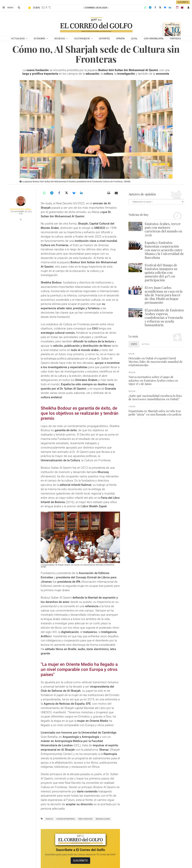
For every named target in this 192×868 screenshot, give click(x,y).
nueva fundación (85, 819)
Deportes (104, 39)
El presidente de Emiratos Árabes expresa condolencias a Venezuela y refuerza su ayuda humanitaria (164, 317)
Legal (134, 39)
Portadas (175, 39)
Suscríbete (183, 2)
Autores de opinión (141, 194)
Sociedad (60, 39)
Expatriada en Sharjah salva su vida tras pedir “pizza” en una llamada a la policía (155, 413)
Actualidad (18, 39)
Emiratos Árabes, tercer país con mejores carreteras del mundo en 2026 (163, 229)
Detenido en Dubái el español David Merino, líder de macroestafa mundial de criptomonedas (155, 362)
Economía (40, 39)
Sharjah (49, 819)
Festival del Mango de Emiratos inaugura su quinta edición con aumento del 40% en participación (161, 272)
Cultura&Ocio (82, 39)
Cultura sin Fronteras (66, 819)
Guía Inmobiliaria (154, 39)
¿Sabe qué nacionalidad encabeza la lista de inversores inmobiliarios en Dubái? (155, 397)
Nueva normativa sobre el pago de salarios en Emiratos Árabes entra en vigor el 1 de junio (153, 380)
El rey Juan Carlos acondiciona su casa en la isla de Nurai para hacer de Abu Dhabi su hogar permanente (164, 295)
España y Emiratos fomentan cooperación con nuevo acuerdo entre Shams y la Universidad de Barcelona (164, 250)
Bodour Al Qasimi (103, 819)
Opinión (120, 39)
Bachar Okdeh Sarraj (21, 209)
